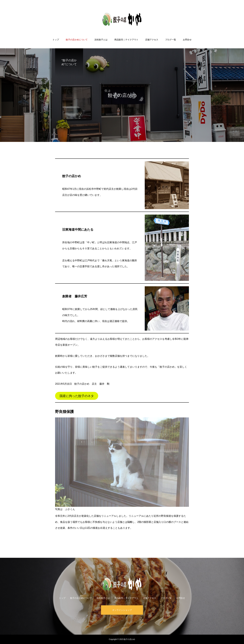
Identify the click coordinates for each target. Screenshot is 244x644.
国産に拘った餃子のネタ (77, 396)
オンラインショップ (122, 610)
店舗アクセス (152, 40)
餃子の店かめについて (77, 40)
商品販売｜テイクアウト (126, 40)
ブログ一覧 (171, 40)
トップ (56, 40)
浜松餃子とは (101, 40)
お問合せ (187, 40)
